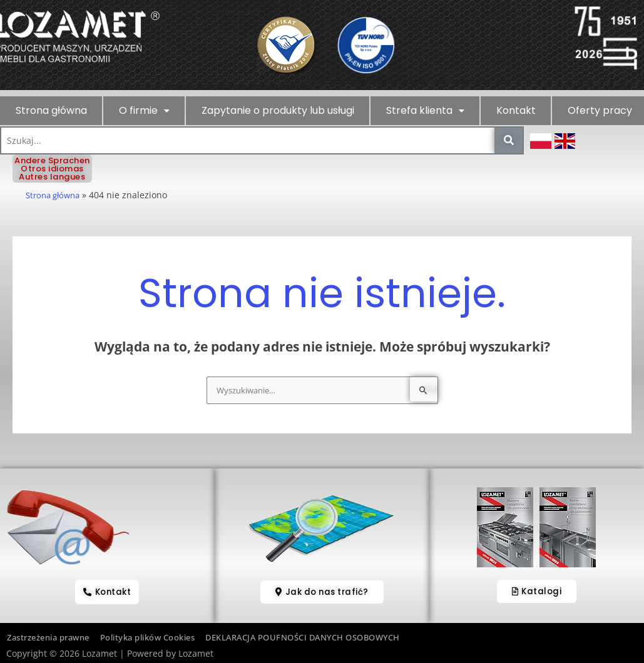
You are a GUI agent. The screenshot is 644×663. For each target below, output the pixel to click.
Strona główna (51, 110)
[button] (144, 111)
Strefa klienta (425, 110)
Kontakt (516, 110)
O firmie (144, 110)
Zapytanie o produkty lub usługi (278, 110)
